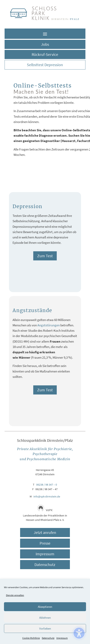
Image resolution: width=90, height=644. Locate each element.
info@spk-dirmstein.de (47, 496)
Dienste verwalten (15, 595)
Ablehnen (45, 618)
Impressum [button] (45, 554)
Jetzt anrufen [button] (45, 532)
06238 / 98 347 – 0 (47, 485)
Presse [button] (45, 543)
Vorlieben (45, 628)
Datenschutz (48, 638)
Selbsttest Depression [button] (45, 65)
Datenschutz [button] (45, 564)
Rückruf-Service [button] (45, 54)
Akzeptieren (45, 607)
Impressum (62, 638)
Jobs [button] (45, 44)
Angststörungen (49, 325)
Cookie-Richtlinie (31, 638)
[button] (45, 34)
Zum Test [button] (45, 256)
